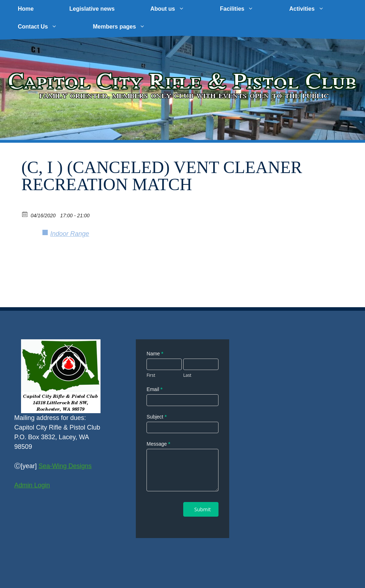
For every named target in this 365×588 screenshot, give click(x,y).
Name (155, 354)
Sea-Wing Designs (65, 466)
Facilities (246, 9)
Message (158, 444)
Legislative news (92, 9)
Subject (156, 417)
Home (26, 9)
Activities (315, 9)
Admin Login (32, 485)
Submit (202, 509)
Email (154, 389)
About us (176, 9)
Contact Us (46, 27)
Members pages (128, 27)
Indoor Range (70, 234)
